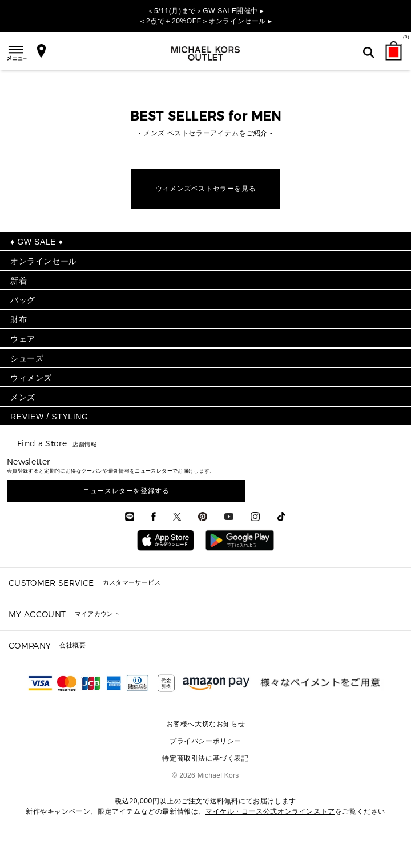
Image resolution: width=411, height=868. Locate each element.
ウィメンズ (31, 378)
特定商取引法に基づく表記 (205, 758)
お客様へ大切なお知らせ (206, 724)
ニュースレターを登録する (126, 491)
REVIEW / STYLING (49, 417)
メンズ (23, 397)
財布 (19, 319)
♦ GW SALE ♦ (37, 242)
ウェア (23, 339)
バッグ (23, 300)
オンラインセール (44, 261)
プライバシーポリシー (205, 741)
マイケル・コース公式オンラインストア (270, 811)
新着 (19, 281)
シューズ (27, 358)
